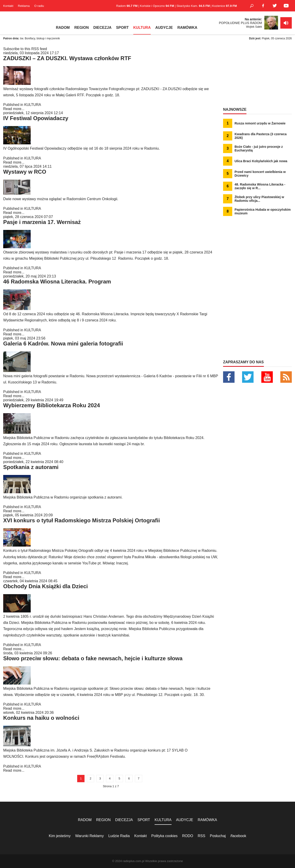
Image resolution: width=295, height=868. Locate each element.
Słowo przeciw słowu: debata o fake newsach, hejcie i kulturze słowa (93, 658)
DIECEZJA (102, 28)
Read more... (14, 109)
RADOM (63, 28)
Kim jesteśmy (60, 836)
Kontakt (8, 6)
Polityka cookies (165, 836)
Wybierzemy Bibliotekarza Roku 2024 (52, 405)
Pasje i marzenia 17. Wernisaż (42, 222)
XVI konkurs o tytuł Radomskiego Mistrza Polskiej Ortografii (82, 520)
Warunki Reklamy (89, 836)
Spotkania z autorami (31, 467)
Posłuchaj (218, 836)
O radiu (39, 6)
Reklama (24, 6)
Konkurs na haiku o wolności (41, 718)
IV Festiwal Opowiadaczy (36, 118)
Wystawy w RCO (25, 172)
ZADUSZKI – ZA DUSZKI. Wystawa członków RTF (67, 58)
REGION (81, 28)
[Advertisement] (257, 75)
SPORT (122, 28)
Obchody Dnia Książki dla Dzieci (45, 586)
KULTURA (142, 28)
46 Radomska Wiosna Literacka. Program (57, 282)
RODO (188, 836)
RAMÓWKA (187, 28)
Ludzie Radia (119, 836)
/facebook (238, 836)
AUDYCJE (164, 28)
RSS (201, 836)
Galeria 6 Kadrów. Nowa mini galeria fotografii (63, 344)
